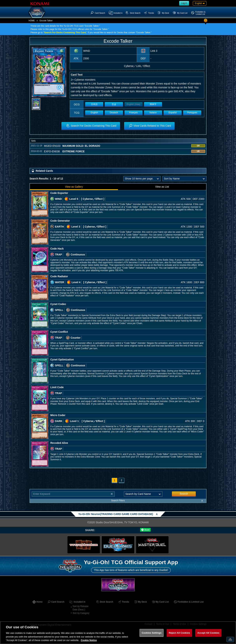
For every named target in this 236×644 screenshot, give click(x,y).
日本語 (94, 104)
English (94, 113)
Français (133, 113)
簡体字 (153, 104)
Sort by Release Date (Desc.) (80, 608)
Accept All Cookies (208, 633)
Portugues (192, 113)
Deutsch (114, 113)
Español (173, 113)
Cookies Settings (152, 633)
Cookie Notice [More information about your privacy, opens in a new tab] (89, 640)
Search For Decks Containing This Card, (65, 33)
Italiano (153, 113)
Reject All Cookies (179, 633)
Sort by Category (81, 613)
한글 (114, 104)
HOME (32, 21)
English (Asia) (133, 104)
